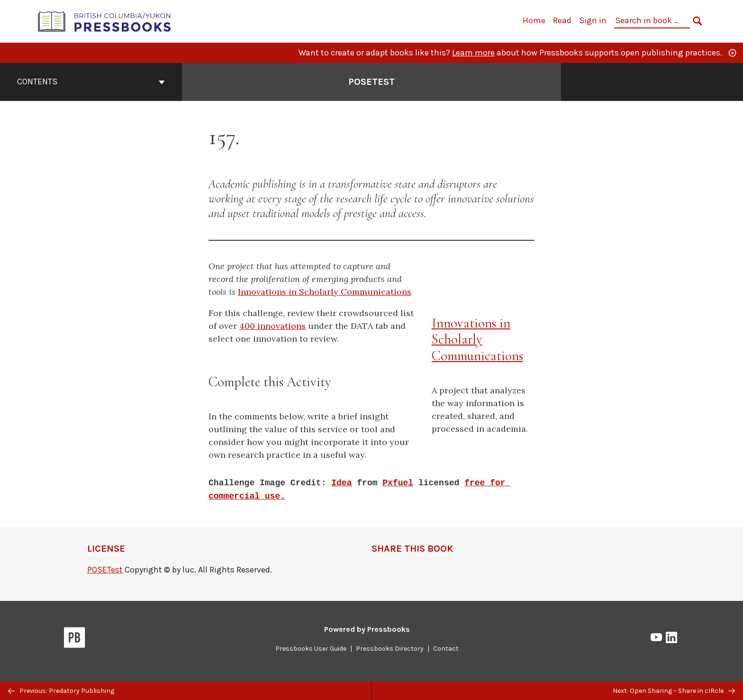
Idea (341, 483)
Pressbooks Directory (390, 649)
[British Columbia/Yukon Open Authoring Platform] (105, 21)
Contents (91, 82)
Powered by (367, 629)
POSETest (105, 570)
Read (562, 20)
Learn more (473, 53)
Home (534, 20)
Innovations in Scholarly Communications (325, 292)
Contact (446, 649)
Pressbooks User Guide (311, 649)
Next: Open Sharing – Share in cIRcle (674, 691)
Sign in (593, 20)
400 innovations (272, 326)
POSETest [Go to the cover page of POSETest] (371, 82)
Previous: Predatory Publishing (61, 691)
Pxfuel (398, 483)
